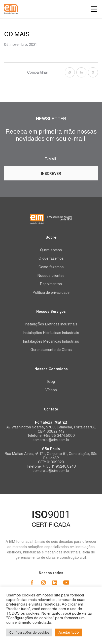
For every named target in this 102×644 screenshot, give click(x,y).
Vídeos (51, 390)
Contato (51, 409)
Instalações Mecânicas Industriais (51, 341)
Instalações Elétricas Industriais (51, 324)
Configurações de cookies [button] (29, 632)
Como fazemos (51, 267)
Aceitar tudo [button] (69, 632)
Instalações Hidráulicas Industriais (51, 333)
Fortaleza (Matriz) (51, 422)
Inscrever (51, 174)
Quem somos (51, 250)
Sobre (51, 237)
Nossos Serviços (51, 311)
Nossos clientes (51, 276)
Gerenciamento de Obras (51, 350)
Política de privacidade (51, 293)
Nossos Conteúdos (51, 369)
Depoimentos (51, 284)
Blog (51, 382)
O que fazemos (51, 258)
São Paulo (51, 449)
